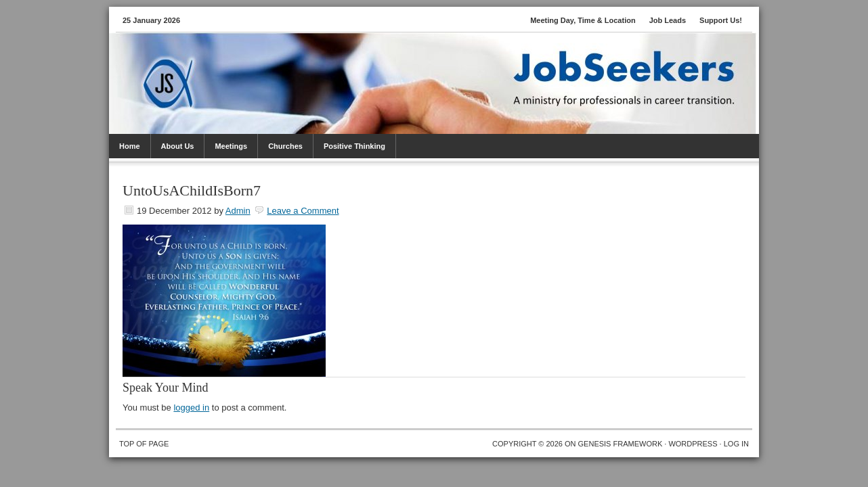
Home (130, 146)
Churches (285, 146)
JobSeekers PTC (448, 66)
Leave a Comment (303, 211)
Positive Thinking (354, 146)
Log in (736, 444)
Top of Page (144, 444)
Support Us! (721, 20)
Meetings (231, 146)
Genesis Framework (621, 444)
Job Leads (668, 20)
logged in (191, 408)
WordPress (693, 444)
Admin (238, 211)
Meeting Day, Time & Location (583, 20)
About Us (178, 146)
